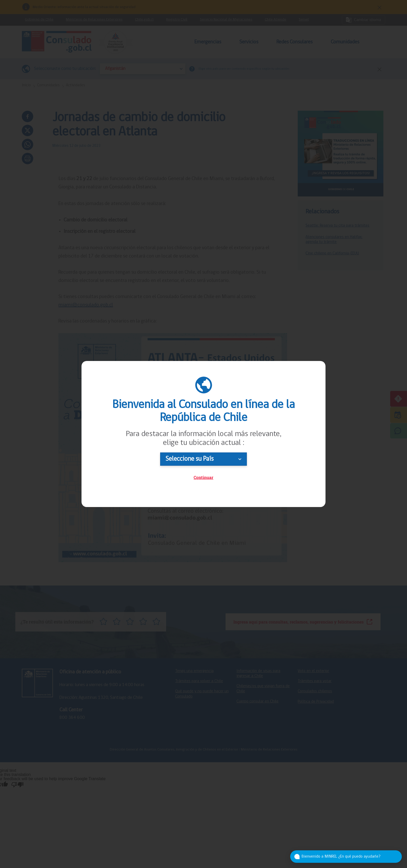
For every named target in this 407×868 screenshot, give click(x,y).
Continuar (203, 477)
